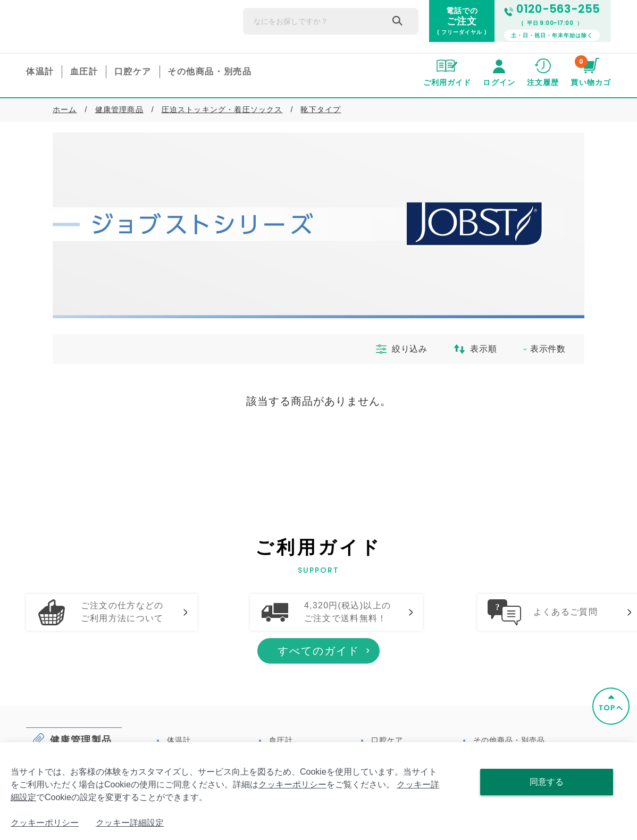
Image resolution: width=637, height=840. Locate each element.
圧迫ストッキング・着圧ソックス (222, 109)
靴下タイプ (321, 109)
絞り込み (397, 349)
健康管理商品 (119, 109)
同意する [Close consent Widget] (547, 782)
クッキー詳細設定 (130, 823)
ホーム (65, 109)
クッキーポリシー (292, 784)
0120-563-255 (552, 9)
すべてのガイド (318, 692)
